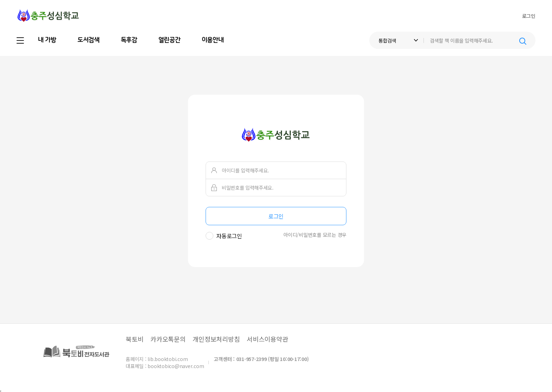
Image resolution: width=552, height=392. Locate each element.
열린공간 (170, 40)
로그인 (529, 16)
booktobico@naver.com (176, 366)
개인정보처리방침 (216, 339)
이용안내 (213, 40)
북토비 (134, 339)
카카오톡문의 (168, 339)
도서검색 (89, 40)
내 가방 (47, 40)
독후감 (129, 40)
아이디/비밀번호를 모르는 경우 (315, 235)
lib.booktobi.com (168, 359)
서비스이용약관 (267, 339)
